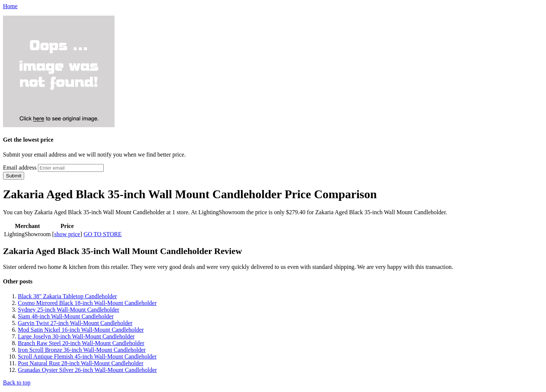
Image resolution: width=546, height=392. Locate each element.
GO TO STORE (103, 234)
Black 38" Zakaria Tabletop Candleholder (67, 296)
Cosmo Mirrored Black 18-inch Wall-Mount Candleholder (87, 303)
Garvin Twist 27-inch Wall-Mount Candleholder (75, 323)
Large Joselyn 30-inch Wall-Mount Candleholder (76, 336)
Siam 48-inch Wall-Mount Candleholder (66, 316)
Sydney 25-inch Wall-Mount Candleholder (69, 310)
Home (10, 6)
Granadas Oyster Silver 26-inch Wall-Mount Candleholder (87, 370)
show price (67, 234)
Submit (14, 176)
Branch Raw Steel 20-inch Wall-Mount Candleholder (81, 343)
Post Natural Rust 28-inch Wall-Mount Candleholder (81, 363)
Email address (20, 168)
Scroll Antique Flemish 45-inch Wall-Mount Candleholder (87, 356)
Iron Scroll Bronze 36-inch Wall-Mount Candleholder (82, 350)
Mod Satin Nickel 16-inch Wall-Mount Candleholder (81, 330)
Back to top (17, 383)
